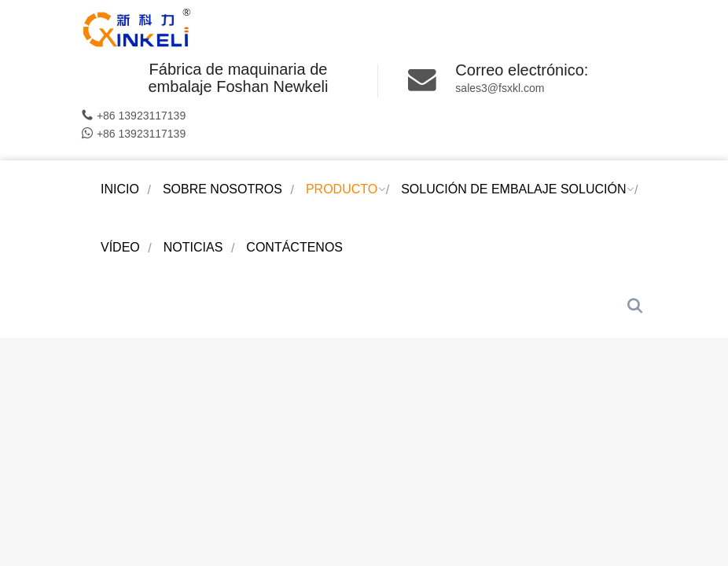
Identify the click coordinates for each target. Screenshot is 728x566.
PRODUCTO (342, 189)
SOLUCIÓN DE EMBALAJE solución (513, 189)
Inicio (120, 189)
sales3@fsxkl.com (500, 88)
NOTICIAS (193, 247)
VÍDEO (120, 247)
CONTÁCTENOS (294, 247)
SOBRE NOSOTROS (222, 189)
